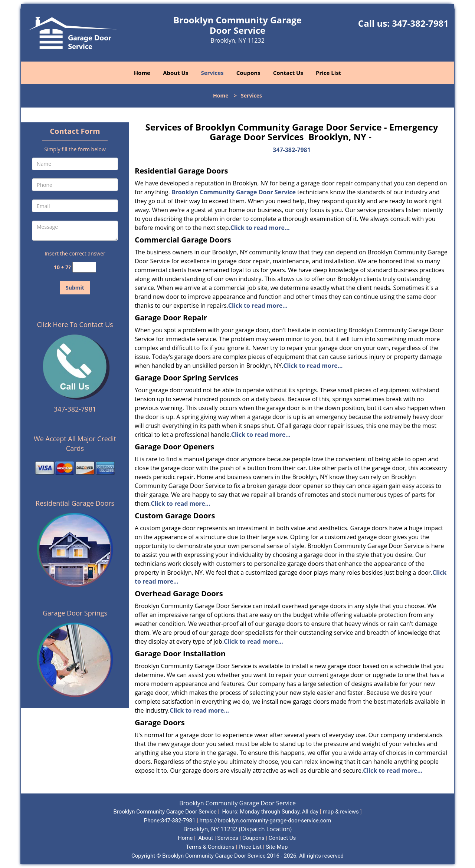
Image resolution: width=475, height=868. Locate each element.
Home (142, 73)
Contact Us (288, 73)
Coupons (248, 73)
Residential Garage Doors (75, 503)
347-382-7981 (420, 23)
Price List (328, 73)
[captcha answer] (84, 267)
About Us (176, 73)
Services (212, 73)
